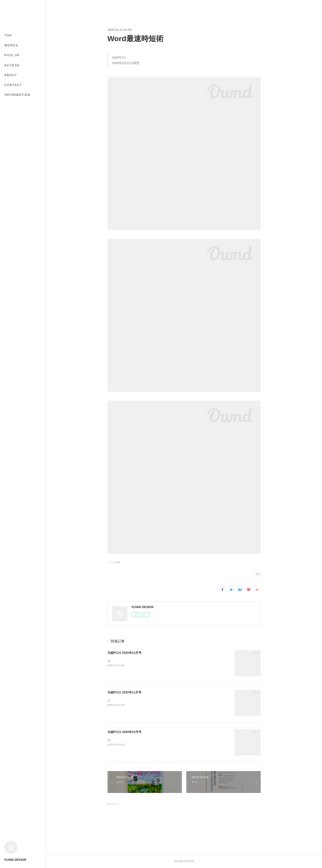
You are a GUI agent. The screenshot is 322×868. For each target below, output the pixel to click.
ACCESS (12, 65)
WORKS (11, 45)
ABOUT (11, 75)
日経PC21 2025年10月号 (125, 732)
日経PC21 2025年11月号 (125, 692)
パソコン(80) (114, 562)
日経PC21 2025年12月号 (125, 653)
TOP (8, 35)
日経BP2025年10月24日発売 (124, 661)
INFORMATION (17, 95)
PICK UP (12, 55)
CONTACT (13, 85)
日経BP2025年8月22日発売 (124, 740)
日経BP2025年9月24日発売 (124, 701)
